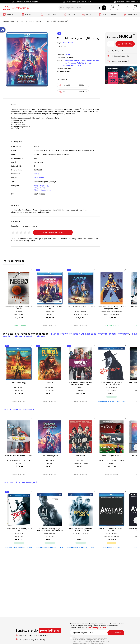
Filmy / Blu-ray (40, 188)
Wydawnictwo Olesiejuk (111, 314)
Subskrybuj (116, 633)
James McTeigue (112, 387)
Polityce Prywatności (97, 628)
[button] (99, 8)
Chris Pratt (77, 65)
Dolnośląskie (19, 314)
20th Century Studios (81, 314)
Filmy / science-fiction (43, 190)
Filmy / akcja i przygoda (43, 186)
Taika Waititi (68, 43)
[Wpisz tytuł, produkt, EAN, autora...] (82, 8)
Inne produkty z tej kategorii (20, 482)
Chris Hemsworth (22, 336)
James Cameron (81, 312)
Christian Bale (80, 61)
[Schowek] (120, 8)
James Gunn (50, 312)
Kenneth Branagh (12, 460)
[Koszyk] (135, 8)
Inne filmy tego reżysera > (18, 410)
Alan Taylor (23, 460)
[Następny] (135, 299)
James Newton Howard (81, 533)
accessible (2, 29)
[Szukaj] (104, 8)
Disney (67, 54)
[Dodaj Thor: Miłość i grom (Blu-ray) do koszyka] (125, 44)
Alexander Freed (105, 312)
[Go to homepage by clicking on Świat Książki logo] (16, 8)
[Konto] (128, 8)
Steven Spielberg (50, 533)
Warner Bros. (19, 390)
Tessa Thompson (69, 63)
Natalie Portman (92, 61)
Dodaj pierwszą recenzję (53, 232)
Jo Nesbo (19, 312)
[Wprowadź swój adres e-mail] (97, 633)
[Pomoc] (112, 8)
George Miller (19, 387)
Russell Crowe (68, 61)
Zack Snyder (19, 533)
